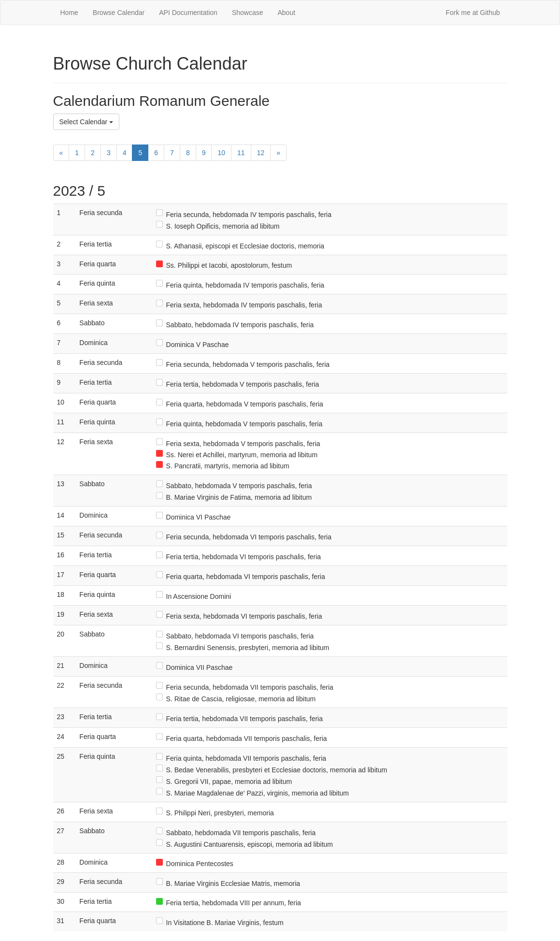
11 (241, 153)
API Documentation (188, 13)
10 (221, 153)
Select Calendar (86, 122)
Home (69, 13)
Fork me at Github (473, 13)
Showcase (248, 13)
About (286, 13)
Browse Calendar (119, 13)
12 (261, 153)
